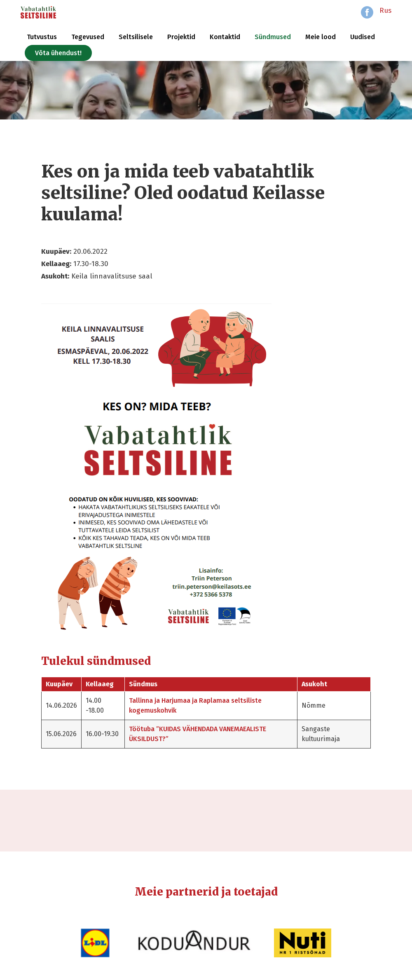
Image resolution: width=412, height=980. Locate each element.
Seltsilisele (136, 37)
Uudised (363, 37)
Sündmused (273, 37)
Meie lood (321, 37)
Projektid (181, 37)
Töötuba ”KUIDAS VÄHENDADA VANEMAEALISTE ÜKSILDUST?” (198, 734)
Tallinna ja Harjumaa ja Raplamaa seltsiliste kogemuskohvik (195, 705)
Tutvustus (42, 37)
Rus (385, 11)
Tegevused (88, 37)
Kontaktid (225, 37)
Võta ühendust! (58, 53)
